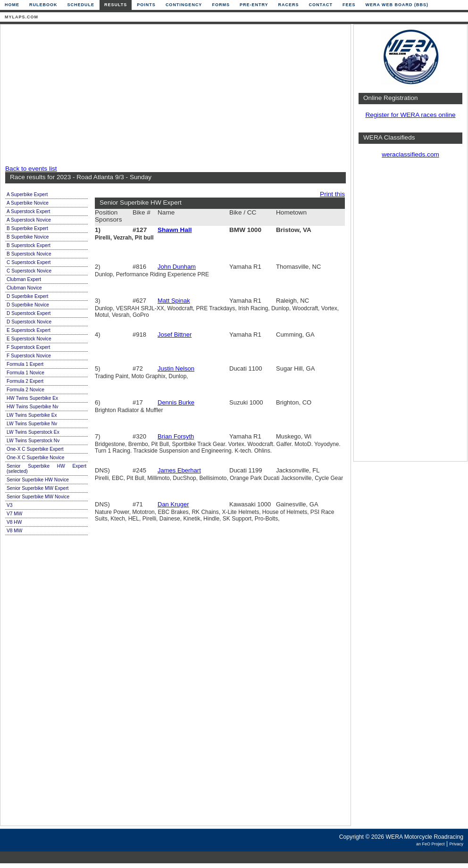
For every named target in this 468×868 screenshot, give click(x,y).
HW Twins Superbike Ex (32, 398)
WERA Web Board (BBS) (397, 5)
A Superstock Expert (28, 211)
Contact (321, 5)
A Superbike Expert (27, 194)
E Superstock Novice (29, 339)
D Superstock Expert (29, 313)
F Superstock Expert (28, 347)
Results (116, 5)
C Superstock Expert (29, 262)
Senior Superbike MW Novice (38, 497)
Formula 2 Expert (25, 381)
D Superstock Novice (29, 322)
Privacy (456, 844)
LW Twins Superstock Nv (33, 441)
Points (146, 5)
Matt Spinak (174, 301)
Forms (221, 5)
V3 (9, 505)
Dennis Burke (176, 402)
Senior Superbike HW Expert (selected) (46, 469)
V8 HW (14, 522)
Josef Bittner (175, 335)
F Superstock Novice (29, 356)
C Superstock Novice (29, 271)
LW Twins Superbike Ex (32, 415)
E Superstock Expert (29, 330)
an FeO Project (430, 844)
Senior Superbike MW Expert (38, 488)
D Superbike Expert (27, 296)
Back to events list (31, 169)
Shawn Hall (175, 230)
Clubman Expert (24, 279)
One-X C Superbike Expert (35, 449)
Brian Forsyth (176, 436)
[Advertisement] (116, 95)
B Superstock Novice (29, 254)
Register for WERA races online (410, 115)
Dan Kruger (173, 504)
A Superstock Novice (29, 220)
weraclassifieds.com (410, 154)
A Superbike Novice (28, 203)
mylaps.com (21, 17)
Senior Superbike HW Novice (38, 480)
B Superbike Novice (28, 237)
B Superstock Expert (29, 245)
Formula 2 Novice (25, 390)
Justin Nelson (176, 368)
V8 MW (14, 531)
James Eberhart (179, 470)
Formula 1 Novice (25, 373)
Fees (349, 5)
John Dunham (177, 267)
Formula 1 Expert (25, 364)
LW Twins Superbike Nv (32, 424)
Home (12, 5)
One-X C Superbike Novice (35, 458)
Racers (289, 5)
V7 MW (14, 514)
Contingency (184, 5)
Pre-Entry (254, 5)
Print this (332, 194)
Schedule (81, 5)
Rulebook (43, 5)
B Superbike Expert (27, 228)
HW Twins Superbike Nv (33, 407)
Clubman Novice (24, 288)
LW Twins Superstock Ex (33, 432)
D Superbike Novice (28, 305)
